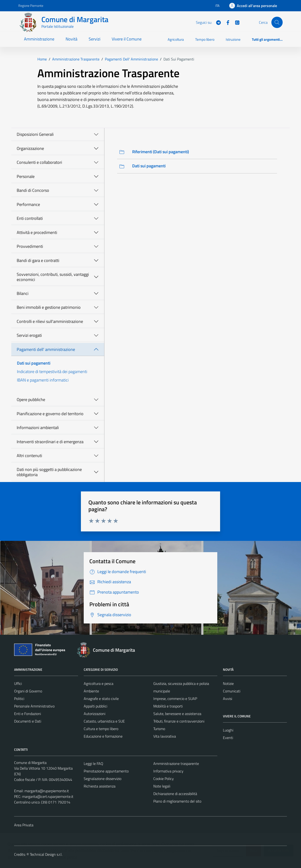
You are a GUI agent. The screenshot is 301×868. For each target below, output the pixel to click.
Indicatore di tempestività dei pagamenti (52, 372)
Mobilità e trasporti (168, 706)
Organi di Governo (28, 691)
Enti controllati (30, 218)
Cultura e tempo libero (101, 729)
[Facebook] (226, 22)
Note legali (162, 786)
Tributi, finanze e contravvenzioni (179, 721)
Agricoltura (176, 39)
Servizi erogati (29, 335)
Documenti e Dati (28, 721)
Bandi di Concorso (33, 190)
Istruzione (233, 39)
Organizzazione (30, 148)
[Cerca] (277, 22)
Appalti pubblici (95, 706)
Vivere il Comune (127, 39)
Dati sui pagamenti (34, 363)
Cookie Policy (164, 779)
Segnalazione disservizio (103, 779)
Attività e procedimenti (37, 232)
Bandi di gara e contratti (38, 260)
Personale (26, 176)
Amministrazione (39, 39)
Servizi (95, 39)
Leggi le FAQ (93, 764)
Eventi (228, 738)
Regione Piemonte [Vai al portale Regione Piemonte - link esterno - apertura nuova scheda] (31, 6)
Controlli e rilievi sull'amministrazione (50, 321)
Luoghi (228, 730)
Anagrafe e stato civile (101, 699)
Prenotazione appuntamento (106, 771)
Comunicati (232, 691)
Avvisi (228, 699)
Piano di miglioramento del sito (177, 801)
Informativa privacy (168, 771)
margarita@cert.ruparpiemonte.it (48, 796)
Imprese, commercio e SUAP (175, 699)
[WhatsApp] (235, 22)
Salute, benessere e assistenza (177, 714)
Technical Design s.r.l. (46, 854)
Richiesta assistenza (100, 786)
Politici (19, 699)
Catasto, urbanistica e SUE (104, 721)
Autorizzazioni (95, 714)
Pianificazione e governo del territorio (50, 414)
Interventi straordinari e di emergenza (50, 442)
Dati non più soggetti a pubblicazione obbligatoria (49, 472)
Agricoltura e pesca (99, 683)
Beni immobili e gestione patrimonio (49, 307)
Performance (28, 204)
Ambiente (91, 691)
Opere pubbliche (31, 400)
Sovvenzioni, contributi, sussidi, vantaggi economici (53, 277)
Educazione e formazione (103, 736)
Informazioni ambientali (38, 428)
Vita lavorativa (165, 736)
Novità (71, 39)
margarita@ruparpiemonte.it (47, 791)
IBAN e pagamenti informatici (43, 380)
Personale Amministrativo (34, 706)
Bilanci (23, 293)
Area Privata (24, 825)
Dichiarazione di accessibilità (175, 794)
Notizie (228, 683)
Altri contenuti (29, 456)
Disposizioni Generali (35, 134)
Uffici (18, 683)
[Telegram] (217, 22)
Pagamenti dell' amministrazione (46, 349)
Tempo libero (205, 39)
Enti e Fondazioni (28, 714)
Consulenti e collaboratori (39, 162)
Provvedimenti (30, 246)
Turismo (159, 729)
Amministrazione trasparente (176, 764)
